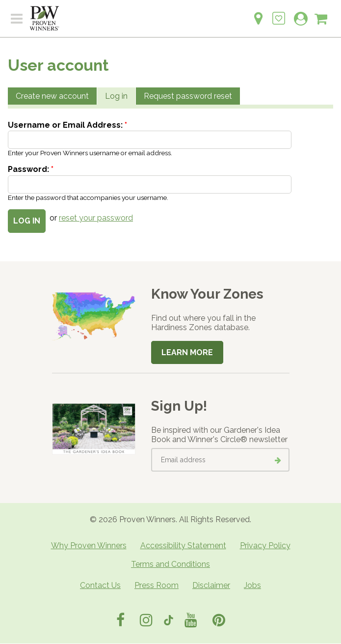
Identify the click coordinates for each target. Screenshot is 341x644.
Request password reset (188, 96)
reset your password (96, 218)
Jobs (252, 585)
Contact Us (100, 585)
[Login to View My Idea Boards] (279, 13)
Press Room (157, 585)
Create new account (52, 96)
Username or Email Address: (67, 125)
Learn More (187, 352)
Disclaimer (211, 585)
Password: (31, 169)
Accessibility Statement (183, 546)
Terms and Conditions (170, 564)
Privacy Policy (265, 546)
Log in (116, 96)
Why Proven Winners (89, 546)
